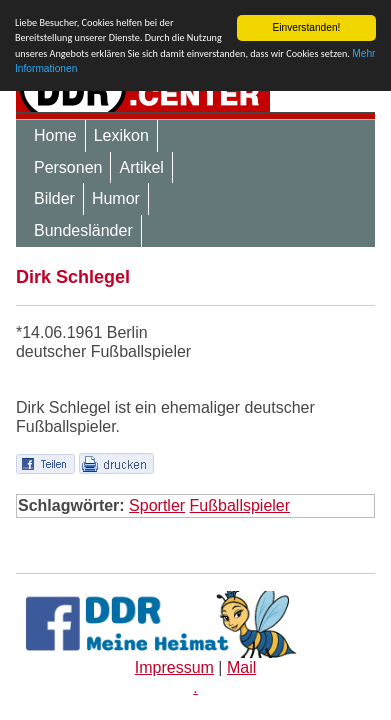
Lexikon (121, 135)
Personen (68, 167)
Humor (116, 198)
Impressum (174, 667)
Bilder (54, 198)
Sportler (157, 505)
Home (55, 135)
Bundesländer (83, 230)
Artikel (141, 167)
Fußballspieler (240, 505)
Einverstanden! (306, 27)
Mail (241, 667)
